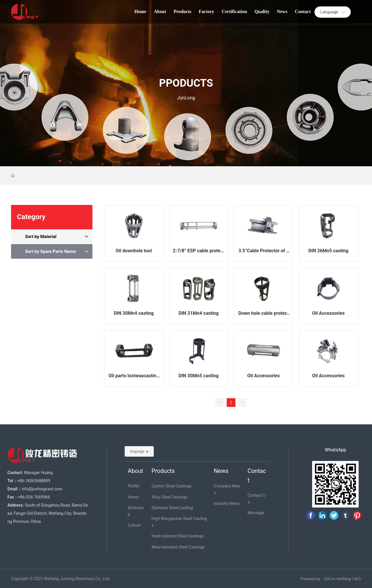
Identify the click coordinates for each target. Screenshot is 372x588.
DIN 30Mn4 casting (134, 313)
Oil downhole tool (134, 251)
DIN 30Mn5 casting (198, 376)
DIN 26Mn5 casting (328, 251)
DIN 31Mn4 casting (198, 313)
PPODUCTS (186, 83)
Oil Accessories (328, 313)
